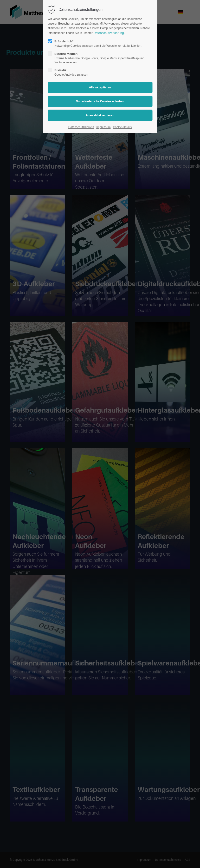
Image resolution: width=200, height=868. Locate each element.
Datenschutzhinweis (81, 127)
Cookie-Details (122, 127)
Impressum (103, 127)
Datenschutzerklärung (109, 33)
